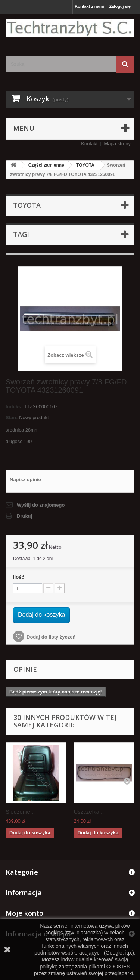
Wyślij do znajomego (41, 505)
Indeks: (14, 407)
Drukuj (24, 516)
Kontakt (89, 144)
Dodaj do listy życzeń (51, 637)
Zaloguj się (120, 6)
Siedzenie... (20, 812)
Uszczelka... (89, 812)
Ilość (19, 577)
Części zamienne (46, 165)
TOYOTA (85, 165)
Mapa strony (117, 144)
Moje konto (24, 913)
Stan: (12, 418)
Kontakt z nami (89, 6)
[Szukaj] (125, 64)
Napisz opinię (25, 480)
